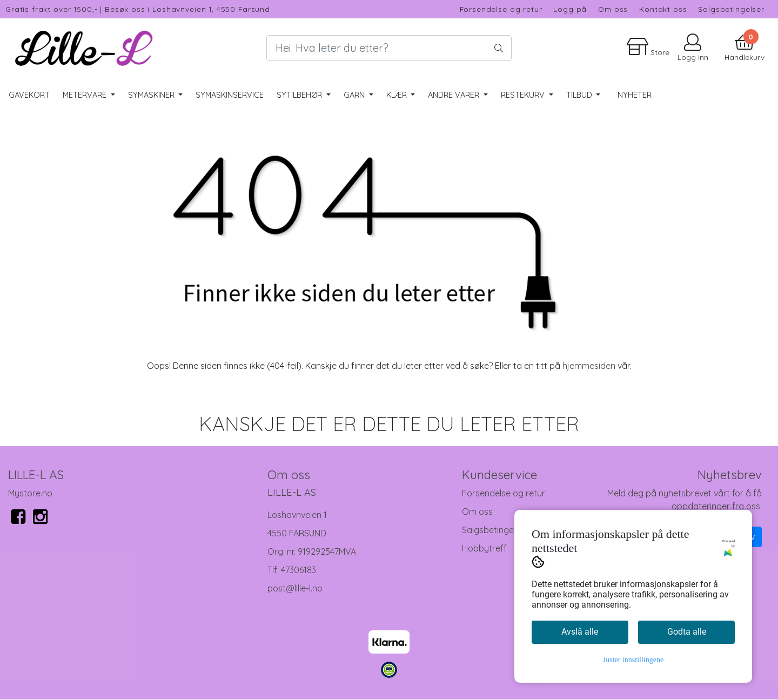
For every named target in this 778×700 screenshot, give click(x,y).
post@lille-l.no (295, 588)
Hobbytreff (484, 548)
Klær (398, 95)
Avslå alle (580, 632)
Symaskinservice (230, 95)
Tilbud (580, 95)
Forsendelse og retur (501, 9)
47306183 (299, 570)
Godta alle (687, 632)
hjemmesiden (589, 366)
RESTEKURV (524, 95)
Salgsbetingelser (731, 9)
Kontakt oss (663, 9)
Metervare (86, 95)
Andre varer (455, 95)
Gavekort (29, 95)
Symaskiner (152, 95)
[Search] (389, 48)
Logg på (570, 9)
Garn (355, 95)
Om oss (613, 9)
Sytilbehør (300, 95)
